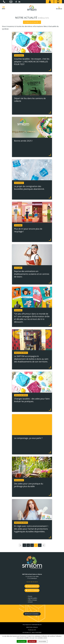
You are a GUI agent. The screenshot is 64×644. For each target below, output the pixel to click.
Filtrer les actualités (32, 22)
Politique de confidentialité (32, 618)
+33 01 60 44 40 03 (32, 575)
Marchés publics (33, 592)
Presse (30, 590)
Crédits (32, 629)
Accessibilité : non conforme (32, 626)
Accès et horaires (32, 584)
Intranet (30, 595)
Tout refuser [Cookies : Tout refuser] (32, 641)
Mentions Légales (32, 621)
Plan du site (32, 623)
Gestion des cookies (32, 631)
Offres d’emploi (32, 593)
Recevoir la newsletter (32, 607)
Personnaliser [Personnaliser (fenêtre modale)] (42, 641)
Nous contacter (32, 580)
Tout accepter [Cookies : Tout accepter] (22, 641)
